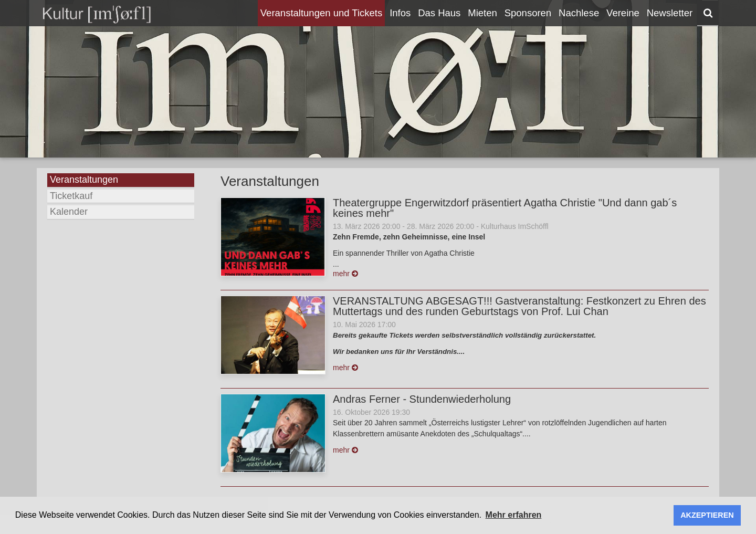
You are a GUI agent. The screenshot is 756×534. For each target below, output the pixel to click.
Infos (400, 13)
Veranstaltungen (84, 180)
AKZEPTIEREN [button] (707, 515)
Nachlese (579, 13)
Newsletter (670, 13)
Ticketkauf (71, 196)
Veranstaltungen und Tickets (321, 13)
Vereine (623, 13)
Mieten (482, 13)
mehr (345, 274)
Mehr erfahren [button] (514, 515)
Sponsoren (528, 13)
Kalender (69, 212)
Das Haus (439, 13)
